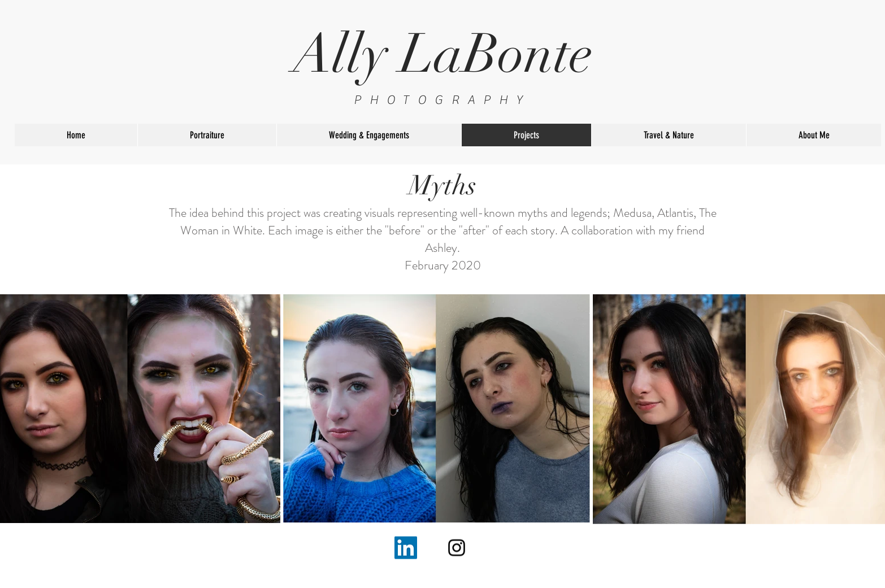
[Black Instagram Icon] (457, 548)
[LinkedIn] (406, 548)
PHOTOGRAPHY (442, 100)
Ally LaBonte (443, 54)
